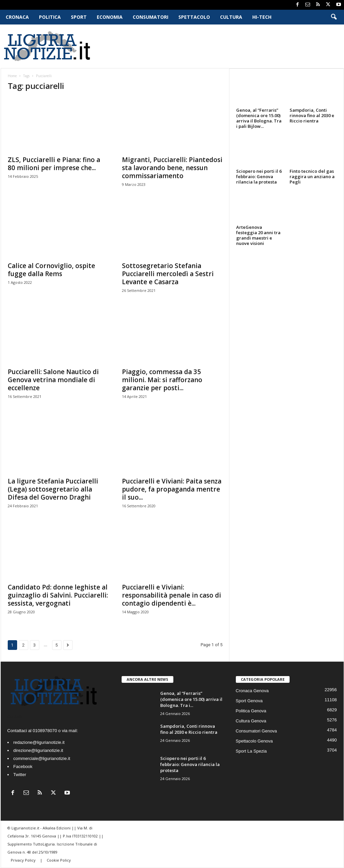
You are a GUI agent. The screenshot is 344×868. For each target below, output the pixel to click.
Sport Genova (249, 701)
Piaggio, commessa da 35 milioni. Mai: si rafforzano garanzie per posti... (162, 380)
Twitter (20, 775)
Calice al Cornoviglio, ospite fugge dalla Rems (51, 270)
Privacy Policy (24, 860)
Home (12, 76)
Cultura (231, 17)
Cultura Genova (251, 721)
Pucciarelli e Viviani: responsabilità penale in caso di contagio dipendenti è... (171, 595)
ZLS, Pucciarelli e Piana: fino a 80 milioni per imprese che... (54, 164)
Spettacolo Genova (254, 741)
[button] (334, 17)
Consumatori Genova (256, 731)
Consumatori (150, 17)
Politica (50, 17)
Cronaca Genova (252, 691)
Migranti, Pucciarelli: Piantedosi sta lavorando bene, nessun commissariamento (172, 168)
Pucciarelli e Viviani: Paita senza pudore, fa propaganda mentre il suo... (172, 489)
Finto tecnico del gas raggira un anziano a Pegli (312, 176)
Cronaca (17, 17)
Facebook (23, 767)
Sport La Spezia (251, 751)
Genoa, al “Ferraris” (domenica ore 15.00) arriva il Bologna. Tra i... (191, 699)
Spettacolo (194, 17)
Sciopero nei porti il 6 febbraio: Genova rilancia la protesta (259, 176)
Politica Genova (251, 711)
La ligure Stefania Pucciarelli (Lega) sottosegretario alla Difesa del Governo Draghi (53, 489)
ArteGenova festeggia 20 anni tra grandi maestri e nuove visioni (258, 235)
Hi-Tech (262, 17)
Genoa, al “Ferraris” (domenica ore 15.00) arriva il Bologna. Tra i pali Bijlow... (259, 118)
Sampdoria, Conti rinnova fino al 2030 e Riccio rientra (312, 115)
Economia (110, 17)
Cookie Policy (59, 860)
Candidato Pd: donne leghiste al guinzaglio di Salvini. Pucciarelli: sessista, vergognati (58, 595)
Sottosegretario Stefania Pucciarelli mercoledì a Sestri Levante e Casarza (168, 274)
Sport (79, 17)
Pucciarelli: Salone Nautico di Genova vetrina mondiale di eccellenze (53, 380)
